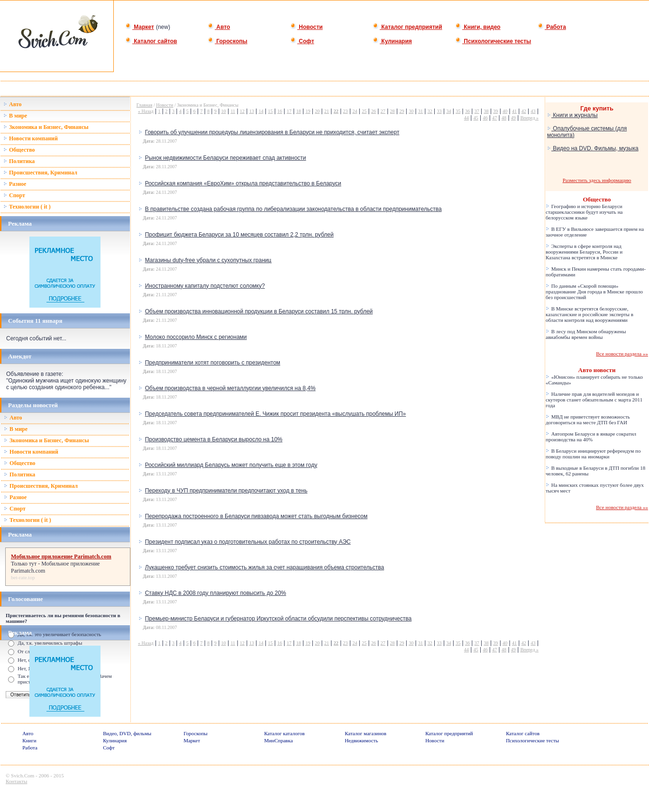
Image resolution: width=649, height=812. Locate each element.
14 (261, 111)
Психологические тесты (493, 41)
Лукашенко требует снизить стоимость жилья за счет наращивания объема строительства (265, 567)
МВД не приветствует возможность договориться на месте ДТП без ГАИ (588, 420)
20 (317, 111)
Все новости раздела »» (622, 354)
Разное (15, 184)
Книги (29, 740)
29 (402, 111)
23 (346, 111)
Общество (19, 150)
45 (476, 118)
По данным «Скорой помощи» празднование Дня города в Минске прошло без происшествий (594, 292)
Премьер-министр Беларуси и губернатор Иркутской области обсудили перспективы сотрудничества (279, 619)
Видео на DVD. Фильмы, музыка (593, 148)
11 (233, 111)
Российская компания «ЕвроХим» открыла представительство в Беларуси (243, 183)
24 (355, 111)
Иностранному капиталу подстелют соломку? (205, 286)
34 (448, 111)
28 (393, 111)
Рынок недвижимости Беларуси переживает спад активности (226, 158)
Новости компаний (31, 138)
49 (513, 118)
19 (308, 111)
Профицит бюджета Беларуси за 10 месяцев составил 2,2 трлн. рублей (239, 235)
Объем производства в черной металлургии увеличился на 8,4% (230, 388)
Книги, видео (478, 27)
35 (458, 111)
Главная (145, 105)
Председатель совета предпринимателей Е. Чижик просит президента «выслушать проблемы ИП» (276, 414)
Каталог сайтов (151, 41)
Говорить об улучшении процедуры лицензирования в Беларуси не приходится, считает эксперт (272, 132)
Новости (306, 27)
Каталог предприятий (407, 27)
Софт (302, 41)
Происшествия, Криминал (40, 173)
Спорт (14, 195)
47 (494, 118)
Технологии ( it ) (27, 207)
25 (364, 111)
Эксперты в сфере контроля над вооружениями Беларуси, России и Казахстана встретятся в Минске (584, 252)
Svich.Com (23, 776)
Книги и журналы (572, 115)
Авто (219, 27)
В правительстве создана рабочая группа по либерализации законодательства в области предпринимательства (293, 209)
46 (485, 118)
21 (327, 111)
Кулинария (392, 41)
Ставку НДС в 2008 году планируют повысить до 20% (216, 593)
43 (533, 111)
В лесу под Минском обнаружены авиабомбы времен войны (586, 334)
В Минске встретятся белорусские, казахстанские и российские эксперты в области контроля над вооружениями (590, 314)
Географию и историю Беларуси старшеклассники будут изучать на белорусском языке (584, 212)
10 (224, 111)
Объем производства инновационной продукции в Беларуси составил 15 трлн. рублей (259, 311)
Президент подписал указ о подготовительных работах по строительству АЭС (248, 542)
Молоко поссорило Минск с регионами (196, 337)
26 (374, 111)
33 (439, 111)
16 (280, 111)
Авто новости (597, 370)
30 (411, 111)
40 (505, 111)
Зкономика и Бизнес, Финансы (46, 127)
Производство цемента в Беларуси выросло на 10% (214, 439)
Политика (19, 161)
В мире (15, 116)
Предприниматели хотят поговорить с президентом (213, 363)
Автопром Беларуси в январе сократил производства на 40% (591, 437)
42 (524, 111)
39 (495, 111)
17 (289, 111)
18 (299, 111)
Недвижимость (361, 740)
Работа (552, 27)
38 (486, 111)
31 (420, 111)
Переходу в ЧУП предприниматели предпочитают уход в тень (226, 491)
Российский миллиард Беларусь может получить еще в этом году (231, 465)
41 (514, 111)
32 (430, 111)
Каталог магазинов (366, 733)
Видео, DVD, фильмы (127, 733)
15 (270, 111)
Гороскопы (228, 41)
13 (252, 111)
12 (242, 111)
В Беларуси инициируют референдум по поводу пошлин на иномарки (593, 454)
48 (504, 118)
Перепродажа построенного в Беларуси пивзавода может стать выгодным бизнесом (256, 516)
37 (477, 111)
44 (466, 118)
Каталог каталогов (284, 733)
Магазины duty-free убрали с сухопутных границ (208, 260)
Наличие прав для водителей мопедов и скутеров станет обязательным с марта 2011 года (594, 400)
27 (383, 111)
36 (467, 111)
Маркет (140, 27)
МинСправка (278, 740)
